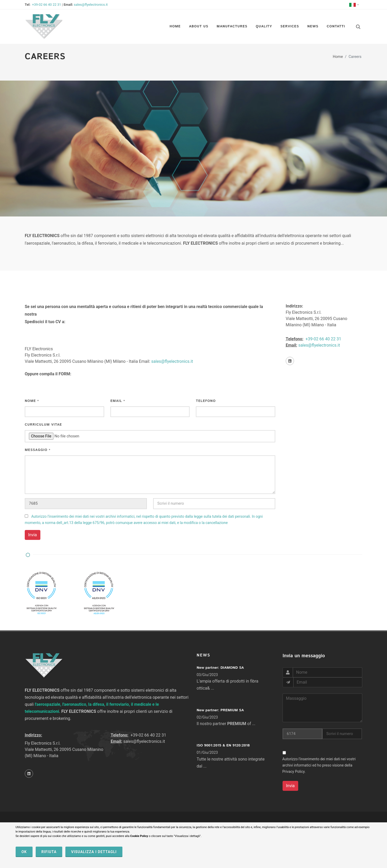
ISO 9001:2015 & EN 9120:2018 (223, 745)
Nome (32, 401)
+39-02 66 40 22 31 (46, 5)
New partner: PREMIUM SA (220, 710)
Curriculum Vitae (43, 425)
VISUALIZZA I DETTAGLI (94, 852)
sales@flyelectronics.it (91, 5)
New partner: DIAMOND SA (220, 668)
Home (338, 57)
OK (24, 852)
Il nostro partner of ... (226, 724)
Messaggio (38, 450)
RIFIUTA (49, 852)
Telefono (206, 401)
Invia (33, 535)
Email (118, 401)
